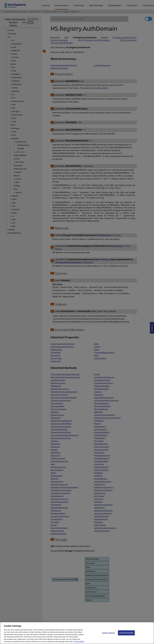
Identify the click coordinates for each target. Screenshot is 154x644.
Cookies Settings (108, 635)
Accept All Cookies (126, 635)
